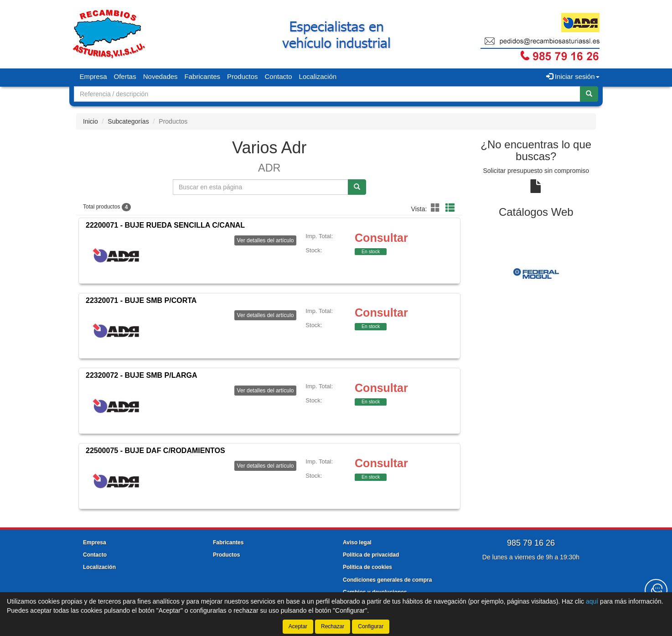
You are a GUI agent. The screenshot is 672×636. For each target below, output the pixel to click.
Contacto (279, 76)
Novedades (160, 76)
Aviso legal (357, 542)
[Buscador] (327, 94)
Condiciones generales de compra (387, 580)
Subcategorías (128, 121)
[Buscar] (589, 94)
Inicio (90, 121)
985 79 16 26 (531, 543)
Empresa (93, 76)
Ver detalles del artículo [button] (266, 240)
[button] (437, 208)
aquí (592, 601)
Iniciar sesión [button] (573, 76)
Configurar (371, 626)
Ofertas (125, 76)
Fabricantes (202, 76)
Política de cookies (367, 567)
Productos (243, 76)
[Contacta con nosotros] (656, 590)
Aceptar (298, 626)
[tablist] (536, 273)
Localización (318, 76)
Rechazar (333, 626)
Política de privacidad (371, 555)
